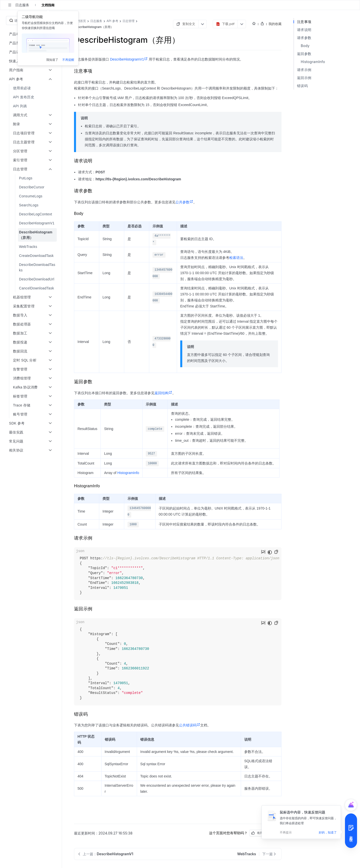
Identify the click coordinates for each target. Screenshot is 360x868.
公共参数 (184, 202)
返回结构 (163, 393)
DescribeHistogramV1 (129, 59)
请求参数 (304, 38)
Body (305, 46)
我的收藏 (275, 24)
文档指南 (48, 5)
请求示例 (304, 70)
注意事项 (304, 22)
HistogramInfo (128, 473)
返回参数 (304, 54)
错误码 (302, 86)
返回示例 (304, 78)
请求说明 (304, 30)
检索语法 (236, 258)
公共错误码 (190, 725)
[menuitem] (31, 88)
